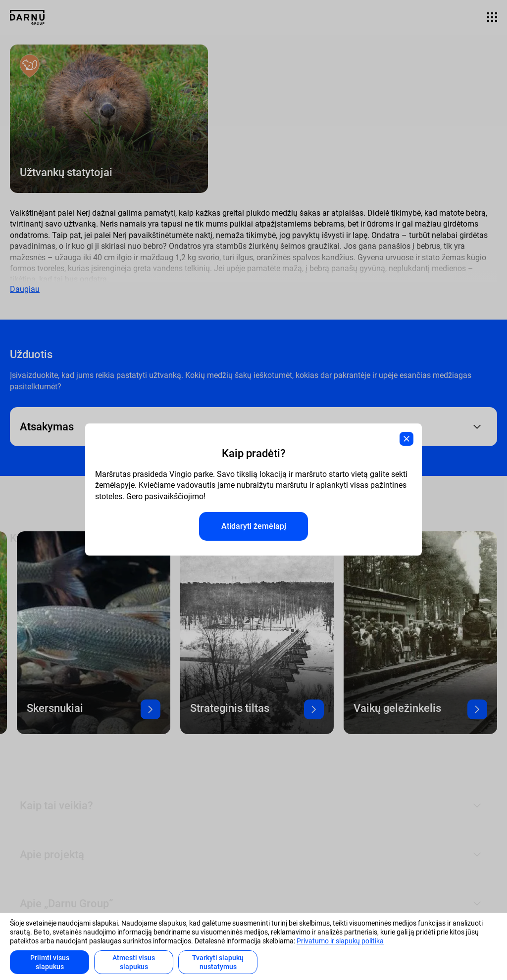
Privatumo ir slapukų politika (340, 941)
